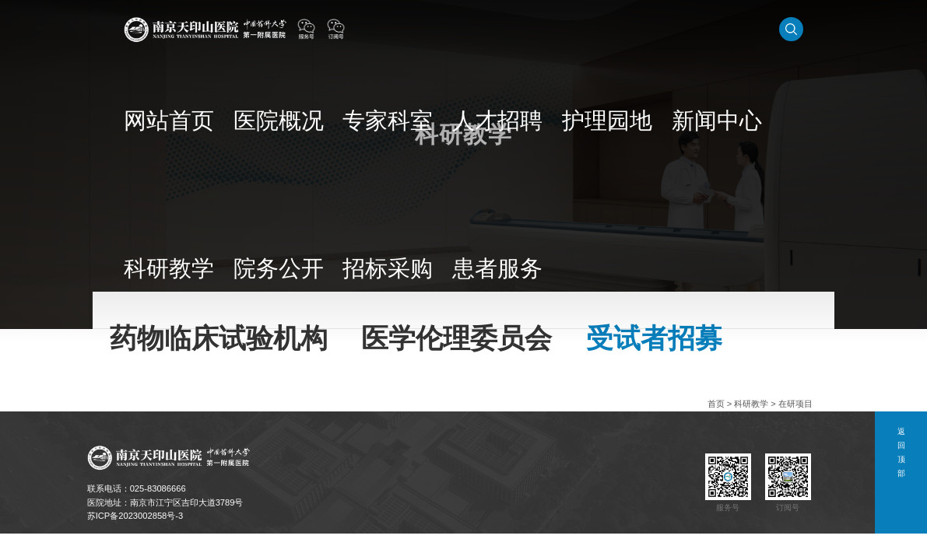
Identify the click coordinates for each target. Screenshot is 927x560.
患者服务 (825, 29)
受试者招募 (368, 310)
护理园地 (557, 29)
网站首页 (343, 29)
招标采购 (772, 29)
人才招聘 (504, 29)
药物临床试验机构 (153, 310)
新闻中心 (611, 29)
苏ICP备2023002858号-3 (135, 516)
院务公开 (718, 29)
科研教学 (665, 29)
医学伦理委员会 (269, 310)
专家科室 (451, 29)
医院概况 (397, 29)
